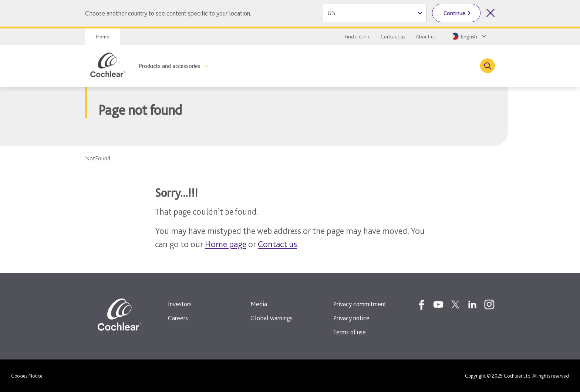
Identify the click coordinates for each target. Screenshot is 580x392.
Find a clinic (358, 37)
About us (426, 37)
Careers (178, 318)
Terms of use (350, 332)
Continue (454, 13)
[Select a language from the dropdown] (468, 36)
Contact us (393, 37)
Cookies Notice (27, 376)
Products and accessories (170, 66)
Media (259, 304)
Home (102, 37)
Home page (226, 244)
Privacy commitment (360, 304)
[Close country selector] (490, 13)
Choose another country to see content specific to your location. (168, 13)
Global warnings (272, 318)
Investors (180, 304)
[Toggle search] (488, 66)
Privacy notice (351, 318)
